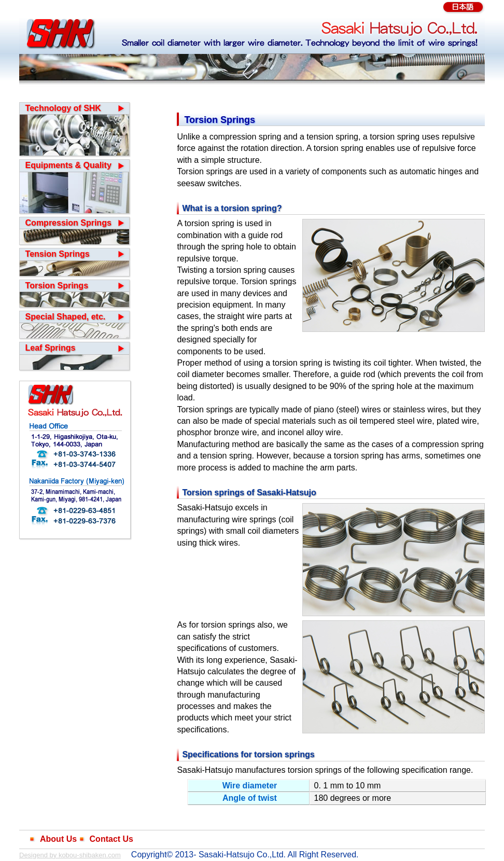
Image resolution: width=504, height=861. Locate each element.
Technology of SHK (63, 108)
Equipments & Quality (68, 165)
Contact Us (111, 839)
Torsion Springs (57, 286)
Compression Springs (68, 223)
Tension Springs (58, 254)
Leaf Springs (51, 348)
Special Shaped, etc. (66, 317)
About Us (58, 839)
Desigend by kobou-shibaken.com (70, 855)
